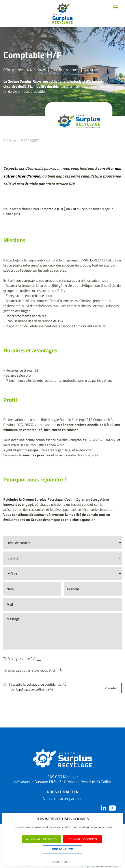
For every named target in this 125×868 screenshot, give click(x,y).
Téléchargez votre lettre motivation (30, 670)
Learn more (62, 862)
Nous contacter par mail (63, 799)
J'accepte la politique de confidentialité (38, 684)
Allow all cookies (41, 839)
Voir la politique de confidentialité (32, 689)
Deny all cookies (83, 839)
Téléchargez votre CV (19, 659)
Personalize (62, 849)
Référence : (12, 141)
